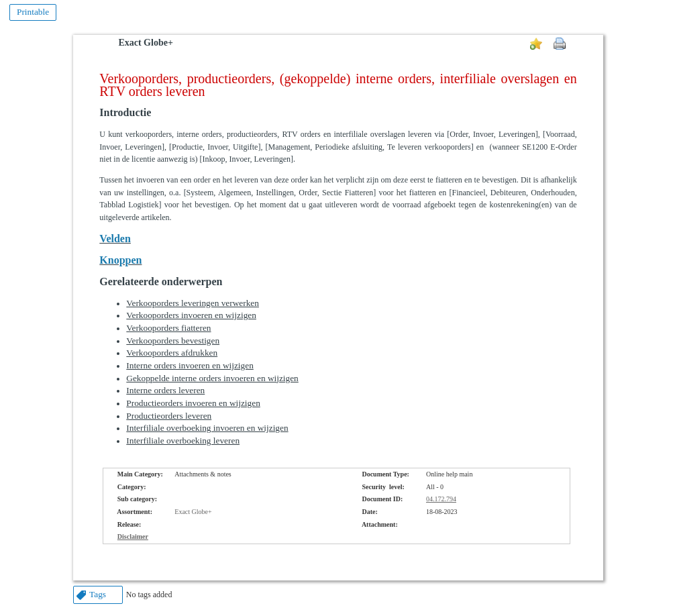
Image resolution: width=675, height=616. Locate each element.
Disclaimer (133, 536)
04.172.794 (441, 499)
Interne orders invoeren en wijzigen (190, 365)
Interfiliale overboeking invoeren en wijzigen (207, 428)
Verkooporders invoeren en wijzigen (191, 315)
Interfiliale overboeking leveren (183, 441)
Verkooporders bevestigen (173, 341)
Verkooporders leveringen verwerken (193, 303)
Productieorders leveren (169, 416)
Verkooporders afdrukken (172, 353)
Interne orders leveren (165, 390)
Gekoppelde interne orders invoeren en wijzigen (212, 378)
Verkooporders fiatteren (168, 328)
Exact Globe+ (145, 43)
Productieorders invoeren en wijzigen (193, 403)
